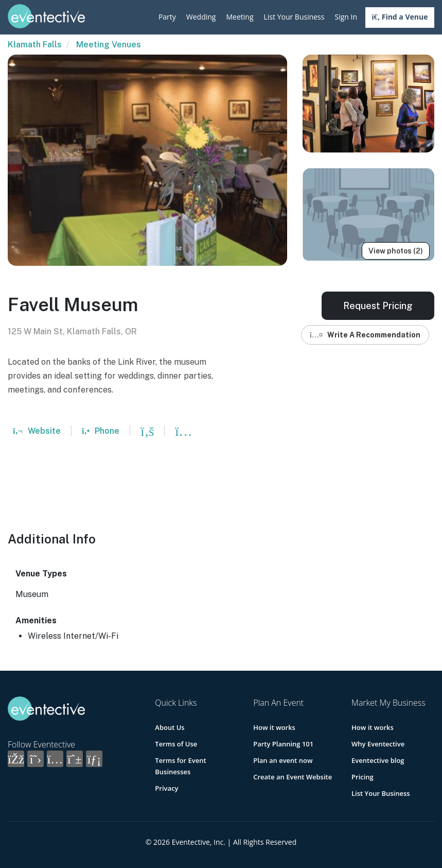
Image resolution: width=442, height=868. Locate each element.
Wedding (201, 17)
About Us (170, 727)
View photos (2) (396, 251)
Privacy (166, 788)
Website (37, 431)
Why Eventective (378, 744)
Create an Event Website (293, 777)
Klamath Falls (35, 45)
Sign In (346, 17)
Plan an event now (283, 760)
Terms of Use (176, 744)
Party (167, 17)
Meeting (240, 17)
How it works (274, 727)
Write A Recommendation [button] (365, 335)
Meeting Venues (109, 45)
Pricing (363, 777)
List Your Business (294, 17)
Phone (101, 431)
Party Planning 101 (283, 744)
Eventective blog (378, 760)
